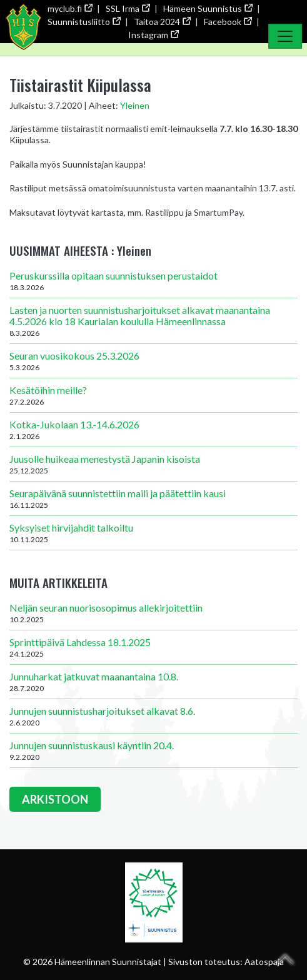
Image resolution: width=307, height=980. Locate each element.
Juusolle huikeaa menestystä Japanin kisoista (153, 464)
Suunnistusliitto (84, 22)
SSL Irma (128, 8)
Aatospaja (264, 962)
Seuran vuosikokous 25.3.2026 (153, 361)
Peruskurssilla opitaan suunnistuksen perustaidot (153, 281)
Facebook (228, 22)
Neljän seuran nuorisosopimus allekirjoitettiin (153, 613)
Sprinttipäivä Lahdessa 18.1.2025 (153, 647)
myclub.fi (70, 8)
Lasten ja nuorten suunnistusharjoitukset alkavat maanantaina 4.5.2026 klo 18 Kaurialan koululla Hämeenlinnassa (153, 321)
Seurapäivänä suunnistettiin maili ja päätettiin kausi (153, 498)
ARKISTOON (55, 799)
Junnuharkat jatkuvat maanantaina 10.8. (153, 682)
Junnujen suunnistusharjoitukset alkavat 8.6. (153, 716)
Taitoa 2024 (162, 22)
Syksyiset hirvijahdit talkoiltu (153, 533)
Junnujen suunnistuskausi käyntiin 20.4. (153, 750)
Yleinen (135, 105)
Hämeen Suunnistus (208, 8)
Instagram (153, 35)
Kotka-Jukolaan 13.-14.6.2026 (153, 430)
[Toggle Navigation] (285, 36)
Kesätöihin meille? (153, 395)
